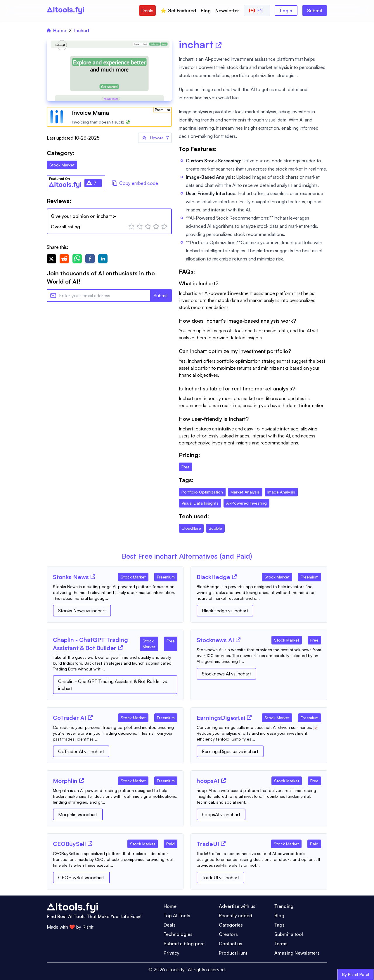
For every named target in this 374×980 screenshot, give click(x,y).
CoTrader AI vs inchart (81, 751)
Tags (279, 925)
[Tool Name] (71, 577)
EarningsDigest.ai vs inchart (230, 751)
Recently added (236, 915)
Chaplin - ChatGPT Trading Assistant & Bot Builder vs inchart (112, 685)
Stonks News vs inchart (82, 611)
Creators (228, 934)
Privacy (172, 953)
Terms (281, 943)
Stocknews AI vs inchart (226, 674)
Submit (315, 11)
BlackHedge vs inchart (225, 611)
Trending (284, 906)
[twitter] (51, 259)
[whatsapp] (77, 259)
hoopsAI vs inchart (221, 814)
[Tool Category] (133, 576)
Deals (147, 11)
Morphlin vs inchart (78, 814)
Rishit (88, 927)
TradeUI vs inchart (220, 878)
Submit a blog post (184, 943)
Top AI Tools (177, 915)
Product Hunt (233, 953)
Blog (206, 11)
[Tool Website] (93, 577)
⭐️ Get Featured (178, 11)
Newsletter (227, 11)
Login (286, 11)
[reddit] (64, 259)
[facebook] (90, 259)
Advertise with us (237, 906)
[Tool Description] (115, 592)
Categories (231, 925)
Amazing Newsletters (297, 953)
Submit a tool (289, 934)
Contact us (231, 943)
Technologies (178, 934)
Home (56, 30)
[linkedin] (103, 259)
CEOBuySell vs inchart (81, 878)
